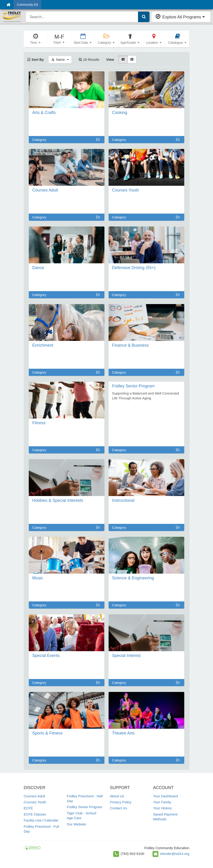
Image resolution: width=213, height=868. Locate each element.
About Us (117, 796)
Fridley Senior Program (85, 807)
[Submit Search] (144, 17)
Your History (163, 808)
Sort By (36, 60)
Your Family (162, 802)
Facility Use (33, 820)
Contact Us (118, 808)
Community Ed (27, 5)
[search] (82, 17)
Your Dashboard (166, 796)
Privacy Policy (121, 802)
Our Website (76, 824)
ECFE (28, 808)
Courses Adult (34, 796)
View (110, 60)
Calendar (51, 820)
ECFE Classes (35, 814)
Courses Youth (35, 802)
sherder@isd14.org (175, 854)
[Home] (8, 5)
